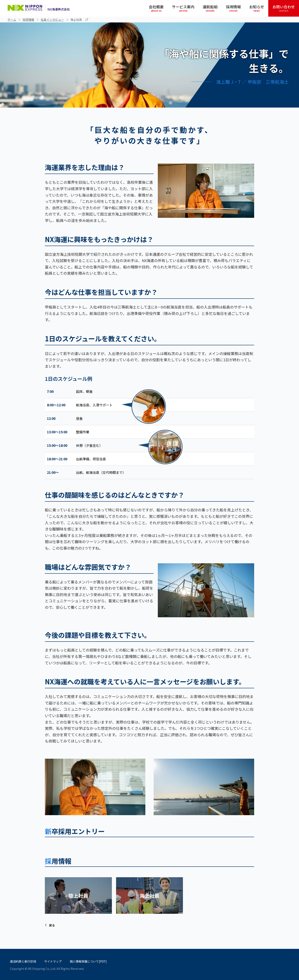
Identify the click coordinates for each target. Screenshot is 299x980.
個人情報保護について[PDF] (88, 961)
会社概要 (156, 8)
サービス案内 (183, 8)
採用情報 (233, 8)
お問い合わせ (284, 8)
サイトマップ (53, 961)
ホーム (12, 20)
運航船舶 (210, 8)
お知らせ (257, 8)
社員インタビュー (52, 20)
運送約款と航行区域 (23, 961)
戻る (52, 925)
